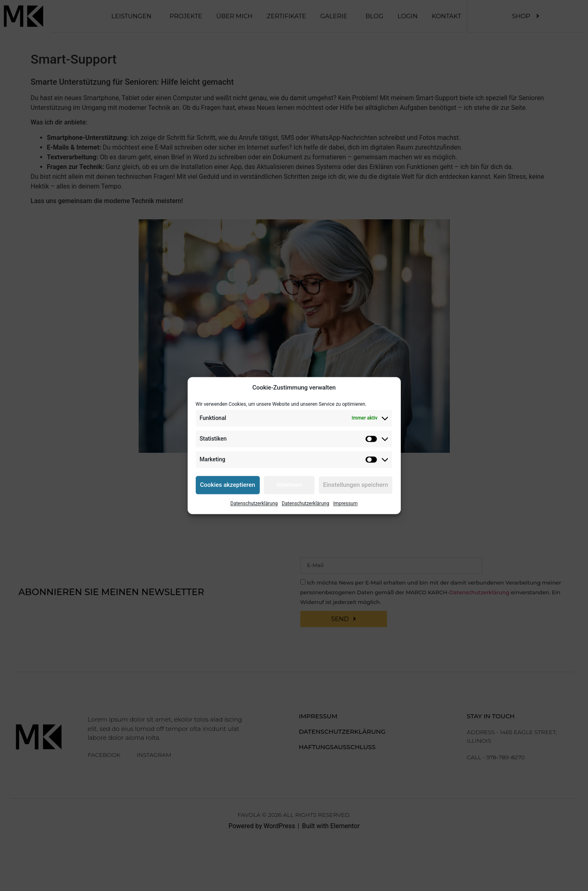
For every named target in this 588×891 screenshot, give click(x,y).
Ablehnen (289, 485)
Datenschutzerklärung (254, 503)
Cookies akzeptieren (228, 485)
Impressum (345, 503)
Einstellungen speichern (355, 485)
